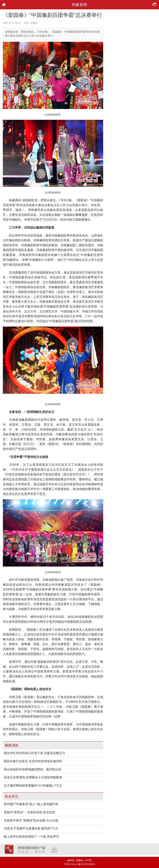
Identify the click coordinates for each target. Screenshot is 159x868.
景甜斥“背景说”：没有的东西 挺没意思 (29, 812)
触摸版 (71, 860)
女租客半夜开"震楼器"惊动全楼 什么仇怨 (31, 820)
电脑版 (79, 860)
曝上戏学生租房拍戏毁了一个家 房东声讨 (31, 837)
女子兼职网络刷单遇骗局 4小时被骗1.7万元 (33, 786)
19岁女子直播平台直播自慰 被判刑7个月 (31, 828)
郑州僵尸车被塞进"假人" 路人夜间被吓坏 (31, 804)
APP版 (88, 860)
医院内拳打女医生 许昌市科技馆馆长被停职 (33, 761)
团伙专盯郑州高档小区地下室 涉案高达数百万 (34, 753)
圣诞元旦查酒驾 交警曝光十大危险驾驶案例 (33, 777)
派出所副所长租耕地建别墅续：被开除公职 (33, 769)
